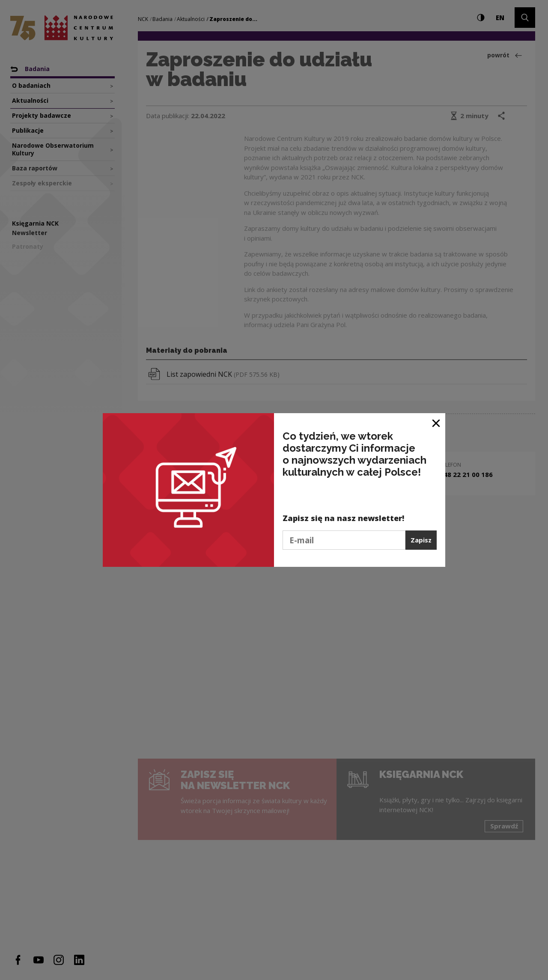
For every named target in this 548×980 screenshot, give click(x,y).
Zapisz (421, 540)
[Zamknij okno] (436, 423)
